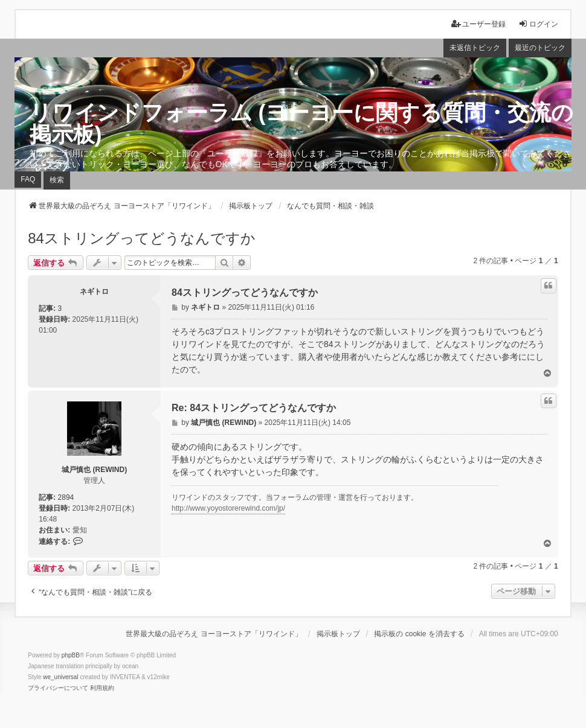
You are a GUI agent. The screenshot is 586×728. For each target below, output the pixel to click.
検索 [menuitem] (57, 180)
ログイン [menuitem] (538, 24)
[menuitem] (58, 688)
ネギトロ (94, 292)
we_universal (60, 677)
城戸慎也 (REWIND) (94, 470)
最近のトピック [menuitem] (540, 48)
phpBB (71, 655)
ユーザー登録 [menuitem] (478, 24)
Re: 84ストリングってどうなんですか (254, 408)
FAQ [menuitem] (28, 179)
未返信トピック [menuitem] (475, 48)
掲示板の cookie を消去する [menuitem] (419, 634)
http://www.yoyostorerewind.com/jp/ (228, 508)
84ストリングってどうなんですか (142, 238)
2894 (66, 497)
